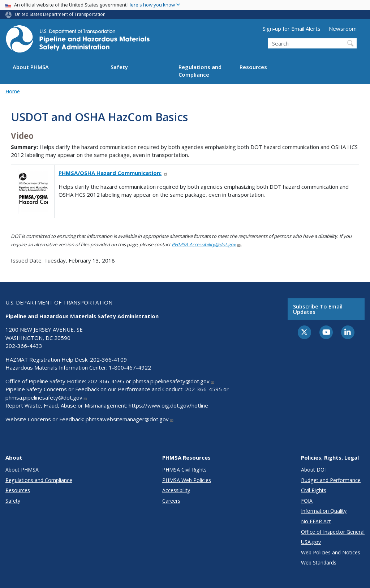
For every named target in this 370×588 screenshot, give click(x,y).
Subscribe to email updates (318, 309)
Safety (119, 67)
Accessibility (176, 490)
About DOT (314, 470)
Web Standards (319, 563)
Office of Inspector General (333, 532)
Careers (171, 501)
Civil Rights (314, 490)
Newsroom (343, 29)
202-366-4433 (24, 346)
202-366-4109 (108, 359)
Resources (253, 67)
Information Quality (324, 511)
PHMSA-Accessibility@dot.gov (206, 244)
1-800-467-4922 (130, 367)
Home (13, 91)
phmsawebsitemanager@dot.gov (130, 419)
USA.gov (311, 542)
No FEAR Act (316, 521)
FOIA (307, 501)
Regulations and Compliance (200, 71)
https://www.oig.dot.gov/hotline (168, 405)
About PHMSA (31, 67)
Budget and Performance (331, 480)
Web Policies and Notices (331, 552)
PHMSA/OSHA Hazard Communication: (113, 173)
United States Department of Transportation (60, 14)
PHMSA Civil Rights (184, 470)
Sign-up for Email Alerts (292, 29)
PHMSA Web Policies (187, 480)
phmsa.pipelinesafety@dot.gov (174, 381)
